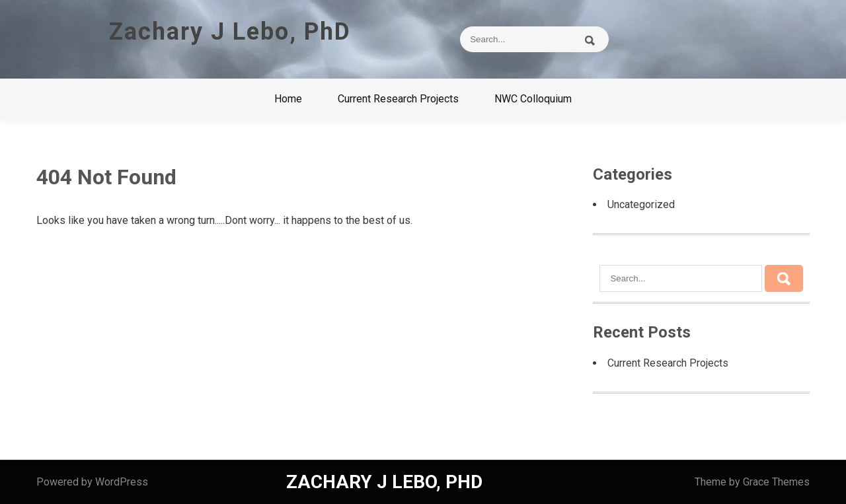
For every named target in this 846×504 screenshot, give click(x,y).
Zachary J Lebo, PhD (230, 32)
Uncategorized (641, 204)
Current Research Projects (398, 99)
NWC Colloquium (533, 99)
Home (288, 99)
